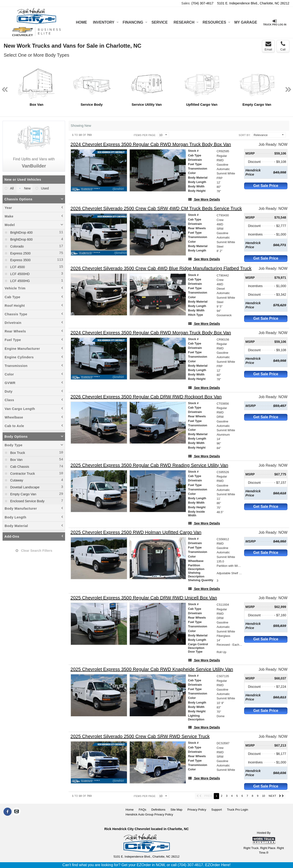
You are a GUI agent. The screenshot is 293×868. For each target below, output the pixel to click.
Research (186, 22)
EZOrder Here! (218, 865)
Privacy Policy (197, 810)
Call (283, 46)
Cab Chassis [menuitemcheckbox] (19, 467)
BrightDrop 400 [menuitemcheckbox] (21, 232)
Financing (135, 22)
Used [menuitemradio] (44, 188)
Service (160, 22)
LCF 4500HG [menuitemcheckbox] (20, 281)
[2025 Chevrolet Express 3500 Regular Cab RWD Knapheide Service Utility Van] (152, 669)
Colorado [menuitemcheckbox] (16, 246)
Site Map (176, 810)
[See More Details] (204, 199)
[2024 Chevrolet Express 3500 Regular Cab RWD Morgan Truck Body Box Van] (151, 144)
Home (82, 22)
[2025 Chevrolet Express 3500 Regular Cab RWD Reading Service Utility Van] (149, 465)
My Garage (246, 22)
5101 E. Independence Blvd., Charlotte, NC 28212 (253, 3)
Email (268, 46)
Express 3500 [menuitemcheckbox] (20, 260)
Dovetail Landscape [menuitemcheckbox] (24, 487)
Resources (216, 22)
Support (217, 810)
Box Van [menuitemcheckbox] (16, 460)
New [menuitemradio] (27, 188)
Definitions (158, 810)
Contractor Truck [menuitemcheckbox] (22, 474)
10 (263, 796)
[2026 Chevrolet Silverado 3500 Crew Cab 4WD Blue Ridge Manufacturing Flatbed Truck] (161, 268)
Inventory (106, 22)
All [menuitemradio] (11, 188)
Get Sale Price (266, 186)
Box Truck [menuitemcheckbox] (17, 453)
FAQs (143, 810)
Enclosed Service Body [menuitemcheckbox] (27, 501)
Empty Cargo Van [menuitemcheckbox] (23, 494)
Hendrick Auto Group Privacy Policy (149, 814)
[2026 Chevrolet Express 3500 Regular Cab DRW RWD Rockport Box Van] (146, 397)
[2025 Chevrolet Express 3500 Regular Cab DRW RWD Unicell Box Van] (144, 598)
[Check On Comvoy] (17, 812)
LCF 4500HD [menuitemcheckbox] (19, 274)
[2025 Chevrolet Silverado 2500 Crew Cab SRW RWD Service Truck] (140, 736)
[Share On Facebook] (8, 812)
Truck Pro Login (238, 810)
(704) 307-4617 (202, 3)
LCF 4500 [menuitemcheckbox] (17, 267)
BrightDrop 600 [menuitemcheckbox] (21, 239)
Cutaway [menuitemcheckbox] (16, 480)
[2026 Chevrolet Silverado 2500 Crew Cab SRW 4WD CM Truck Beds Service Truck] (156, 209)
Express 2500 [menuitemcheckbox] (20, 253)
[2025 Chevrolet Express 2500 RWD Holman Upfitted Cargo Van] (136, 532)
